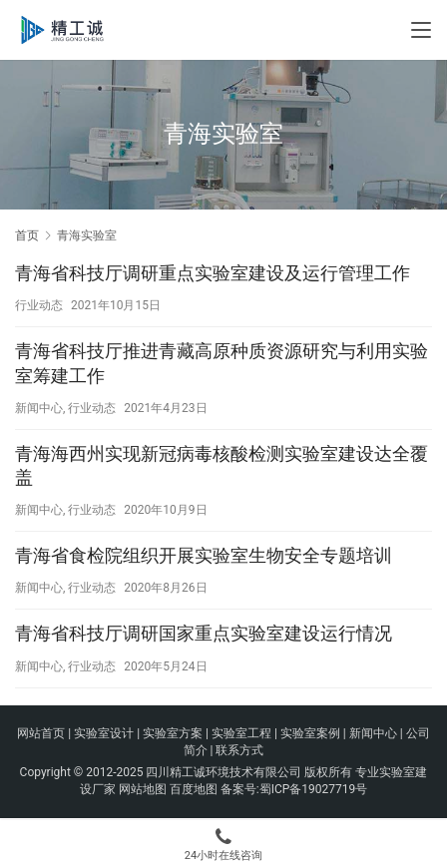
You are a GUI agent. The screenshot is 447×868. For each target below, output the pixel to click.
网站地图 (143, 789)
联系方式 (239, 750)
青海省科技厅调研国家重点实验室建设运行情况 (204, 633)
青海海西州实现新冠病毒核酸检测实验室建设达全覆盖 (222, 465)
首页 (27, 235)
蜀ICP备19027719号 (314, 789)
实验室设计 (104, 733)
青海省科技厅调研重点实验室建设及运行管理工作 (213, 273)
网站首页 (41, 733)
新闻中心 (39, 408)
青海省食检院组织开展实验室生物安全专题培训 (204, 555)
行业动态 (39, 305)
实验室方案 (173, 733)
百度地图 (194, 789)
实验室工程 (241, 733)
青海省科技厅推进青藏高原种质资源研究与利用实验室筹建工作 (222, 363)
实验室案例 (310, 733)
